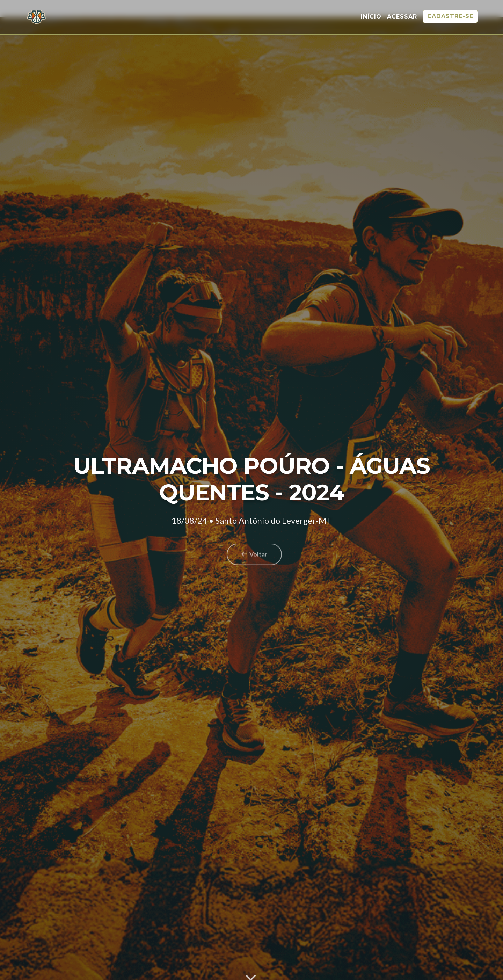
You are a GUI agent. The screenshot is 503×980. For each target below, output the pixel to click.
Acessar (402, 17)
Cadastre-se (450, 17)
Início (371, 17)
